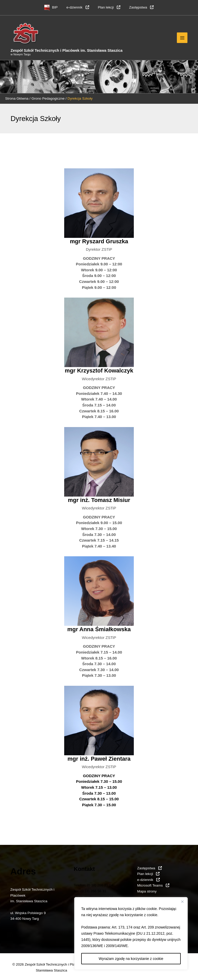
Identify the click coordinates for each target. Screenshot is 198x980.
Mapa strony (147, 891)
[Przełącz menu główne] (182, 38)
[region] (131, 933)
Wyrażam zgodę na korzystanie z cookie (131, 959)
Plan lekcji (109, 7)
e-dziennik (78, 7)
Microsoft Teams (153, 885)
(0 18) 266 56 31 (93, 891)
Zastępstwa (142, 7)
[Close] (182, 901)
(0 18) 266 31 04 (100, 885)
